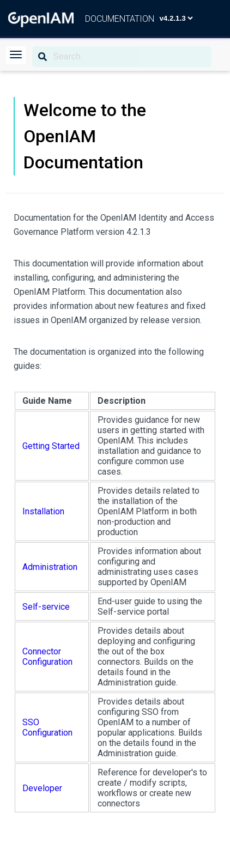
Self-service (46, 607)
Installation (43, 511)
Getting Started (51, 446)
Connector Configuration (47, 657)
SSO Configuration (47, 727)
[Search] (122, 57)
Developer (42, 788)
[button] (16, 55)
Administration (50, 567)
